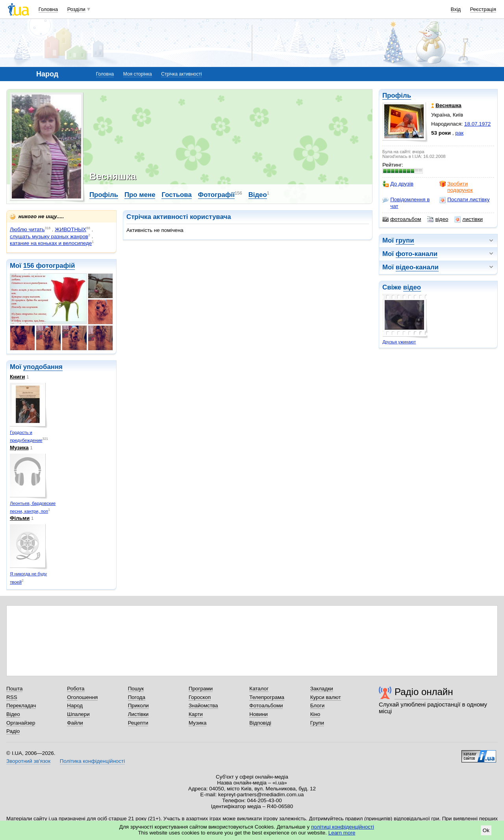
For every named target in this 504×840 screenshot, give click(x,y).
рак (459, 133)
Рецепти (138, 723)
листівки (469, 219)
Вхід (456, 9)
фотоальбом (402, 219)
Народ (75, 706)
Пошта (14, 689)
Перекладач (21, 706)
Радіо (13, 731)
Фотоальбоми (266, 706)
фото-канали (417, 254)
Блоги (318, 706)
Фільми (20, 518)
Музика (19, 448)
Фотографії (216, 195)
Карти (196, 714)
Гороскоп (200, 697)
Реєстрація (483, 9)
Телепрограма (267, 697)
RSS (12, 697)
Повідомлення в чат (406, 203)
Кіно (315, 714)
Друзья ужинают (399, 342)
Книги (17, 377)
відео (438, 219)
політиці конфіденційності (343, 827)
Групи (317, 723)
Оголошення (82, 697)
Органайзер (21, 723)
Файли (75, 723)
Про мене (140, 195)
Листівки (138, 714)
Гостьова (176, 195)
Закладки (322, 689)
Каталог (259, 689)
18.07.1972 (477, 124)
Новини (258, 714)
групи (405, 240)
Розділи (76, 9)
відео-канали (417, 267)
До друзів (398, 184)
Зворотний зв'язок (28, 761)
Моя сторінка (138, 74)
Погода (137, 697)
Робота (76, 689)
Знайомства (203, 706)
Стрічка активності (181, 74)
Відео (258, 195)
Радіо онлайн (424, 692)
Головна (48, 9)
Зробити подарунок (456, 187)
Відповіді (260, 723)
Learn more (342, 833)
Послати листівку (464, 200)
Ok (486, 830)
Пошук (136, 689)
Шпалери (78, 714)
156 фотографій (49, 266)
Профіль (397, 95)
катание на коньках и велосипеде (51, 243)
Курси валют (326, 697)
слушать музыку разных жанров (49, 236)
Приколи (138, 706)
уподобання (43, 367)
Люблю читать (27, 229)
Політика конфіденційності (92, 761)
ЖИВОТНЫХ (70, 229)
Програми (201, 689)
